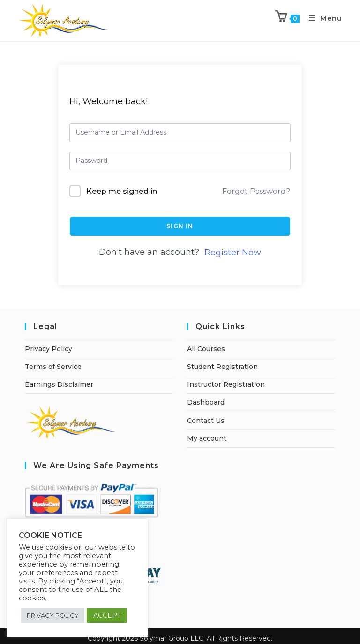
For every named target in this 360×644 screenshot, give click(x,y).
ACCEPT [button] (107, 615)
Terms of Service (53, 367)
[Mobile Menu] (322, 18)
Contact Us (206, 421)
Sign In (180, 226)
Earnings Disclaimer (59, 384)
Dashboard (206, 402)
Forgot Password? (256, 191)
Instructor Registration (226, 384)
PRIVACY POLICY (53, 615)
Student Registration (222, 367)
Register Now (233, 253)
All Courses (206, 349)
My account (207, 438)
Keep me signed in (122, 191)
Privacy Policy (49, 349)
